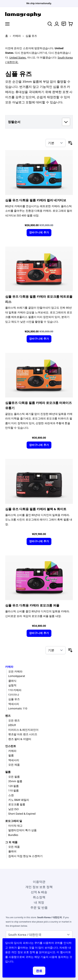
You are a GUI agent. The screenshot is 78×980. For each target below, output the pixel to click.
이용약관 (39, 882)
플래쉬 (12, 851)
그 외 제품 (11, 842)
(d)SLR (12, 725)
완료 (39, 971)
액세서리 (14, 704)
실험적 (12, 685)
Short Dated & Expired (22, 814)
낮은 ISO (14, 809)
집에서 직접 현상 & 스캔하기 (25, 856)
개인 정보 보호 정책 (39, 887)
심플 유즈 (14, 699)
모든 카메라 (15, 671)
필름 (11, 755)
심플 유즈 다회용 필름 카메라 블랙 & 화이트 (36, 509)
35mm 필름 (15, 781)
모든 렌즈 (14, 720)
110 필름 (14, 791)
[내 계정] (57, 24)
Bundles (13, 835)
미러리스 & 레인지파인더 (24, 730)
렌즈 (8, 716)
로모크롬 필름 (17, 804)
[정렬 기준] (56, 143)
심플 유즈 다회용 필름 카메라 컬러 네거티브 (36, 200)
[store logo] (39, 14)
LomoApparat (17, 676)
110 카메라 (15, 690)
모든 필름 (14, 777)
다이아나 (14, 695)
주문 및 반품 (39, 907)
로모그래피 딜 (14, 821)
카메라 (17, 36)
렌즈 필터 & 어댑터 (20, 739)
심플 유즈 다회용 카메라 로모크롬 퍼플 (32, 605)
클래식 (12, 681)
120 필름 (14, 786)
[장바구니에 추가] (39, 233)
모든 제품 (14, 765)
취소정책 (39, 897)
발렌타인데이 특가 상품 (23, 830)
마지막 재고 (15, 826)
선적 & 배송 (39, 892)
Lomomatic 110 (18, 708)
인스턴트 (11, 746)
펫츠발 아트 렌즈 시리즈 (23, 734)
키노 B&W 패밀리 (19, 800)
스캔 (11, 795)
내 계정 (39, 902)
